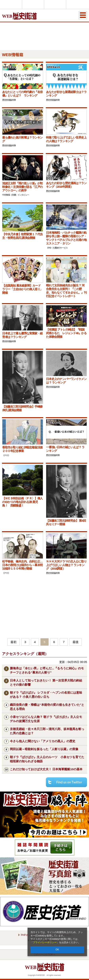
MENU (83, 15)
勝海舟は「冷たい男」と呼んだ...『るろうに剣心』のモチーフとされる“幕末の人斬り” (47, 670)
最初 (13, 642)
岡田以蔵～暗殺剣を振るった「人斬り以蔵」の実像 (44, 749)
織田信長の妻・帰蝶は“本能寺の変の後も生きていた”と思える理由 (47, 707)
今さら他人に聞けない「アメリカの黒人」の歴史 (43, 741)
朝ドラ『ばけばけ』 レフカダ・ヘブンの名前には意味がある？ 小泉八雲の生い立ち (46, 695)
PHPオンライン (11, 4)
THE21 (55, 4)
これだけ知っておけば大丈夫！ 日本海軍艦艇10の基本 (46, 769)
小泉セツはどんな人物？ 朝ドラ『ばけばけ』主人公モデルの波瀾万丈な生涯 (46, 719)
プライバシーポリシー (45, 942)
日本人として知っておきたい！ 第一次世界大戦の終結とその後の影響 (46, 682)
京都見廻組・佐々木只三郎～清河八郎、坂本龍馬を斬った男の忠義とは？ (47, 731)
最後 (76, 642)
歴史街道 (77, 4)
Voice (33, 4)
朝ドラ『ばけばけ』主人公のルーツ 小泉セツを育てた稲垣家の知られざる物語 (47, 759)
